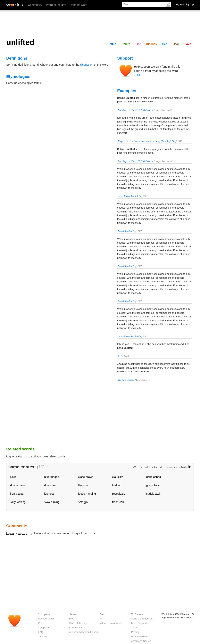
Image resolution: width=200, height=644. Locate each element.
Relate (126, 44)
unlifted (138, 75)
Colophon (43, 628)
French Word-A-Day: (128, 231)
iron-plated (17, 494)
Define (112, 44)
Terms (135, 628)
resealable (119, 494)
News (72, 614)
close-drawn (86, 477)
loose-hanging (87, 494)
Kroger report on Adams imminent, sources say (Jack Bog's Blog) (147, 141)
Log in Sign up (184, 4)
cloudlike (118, 477)
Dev (102, 614)
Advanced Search (141, 641)
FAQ (41, 632)
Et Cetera (137, 614)
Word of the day (56, 5)
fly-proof (83, 485)
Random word (79, 5)
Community (35, 5)
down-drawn (18, 485)
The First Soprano (126, 380)
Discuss (151, 44)
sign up (22, 456)
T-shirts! (43, 637)
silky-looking (18, 502)
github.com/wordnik (111, 623)
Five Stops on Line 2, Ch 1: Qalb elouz (135, 110)
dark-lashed (154, 477)
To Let (121, 356)
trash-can (118, 502)
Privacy (135, 632)
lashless (49, 494)
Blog (72, 619)
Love (188, 44)
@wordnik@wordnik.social (84, 632)
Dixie (13, 477)
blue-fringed (52, 477)
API (102, 619)
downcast (50, 485)
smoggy (83, 502)
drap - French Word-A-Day (130, 196)
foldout (117, 485)
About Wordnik (46, 619)
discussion (87, 65)
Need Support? (140, 623)
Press (41, 623)
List (138, 44)
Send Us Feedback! (142, 619)
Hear (176, 44)
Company (44, 614)
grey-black (153, 485)
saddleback (153, 494)
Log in (10, 456)
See (165, 44)
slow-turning (52, 502)
